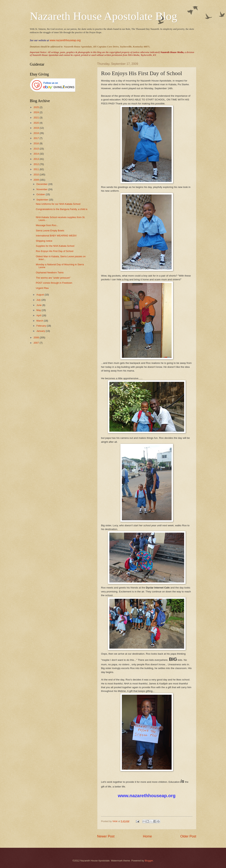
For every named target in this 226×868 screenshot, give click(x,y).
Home (147, 836)
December (42, 184)
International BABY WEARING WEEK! (56, 236)
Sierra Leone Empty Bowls (50, 231)
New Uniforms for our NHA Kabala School (58, 204)
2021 (36, 118)
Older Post (188, 836)
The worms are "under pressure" (53, 278)
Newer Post (106, 836)
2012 (36, 164)
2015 (36, 149)
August (41, 295)
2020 (36, 123)
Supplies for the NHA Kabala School (55, 246)
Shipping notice (44, 241)
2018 (36, 133)
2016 (36, 143)
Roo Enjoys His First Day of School (55, 251)
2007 (36, 343)
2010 (36, 175)
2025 (36, 107)
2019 (36, 128)
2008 (36, 338)
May (39, 310)
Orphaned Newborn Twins (50, 273)
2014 (36, 154)
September (43, 200)
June (39, 305)
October (41, 194)
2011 (36, 169)
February (42, 326)
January (41, 331)
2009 (36, 180)
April (39, 315)
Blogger (149, 861)
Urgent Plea (42, 288)
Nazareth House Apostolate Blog (104, 16)
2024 (36, 112)
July (39, 300)
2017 (36, 138)
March (40, 321)
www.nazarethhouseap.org (65, 40)
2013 (36, 159)
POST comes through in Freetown (54, 283)
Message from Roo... (47, 225)
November (42, 189)
